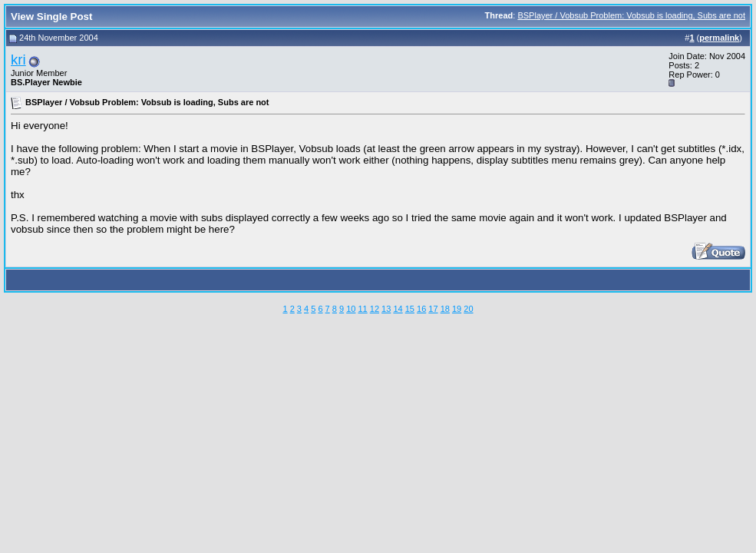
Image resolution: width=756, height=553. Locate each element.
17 (433, 309)
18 (445, 309)
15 (410, 309)
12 (375, 309)
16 (421, 309)
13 (386, 309)
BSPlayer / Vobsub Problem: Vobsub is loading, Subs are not (631, 15)
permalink (719, 38)
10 (351, 309)
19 (457, 309)
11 (362, 309)
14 (398, 309)
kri (18, 60)
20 (468, 309)
